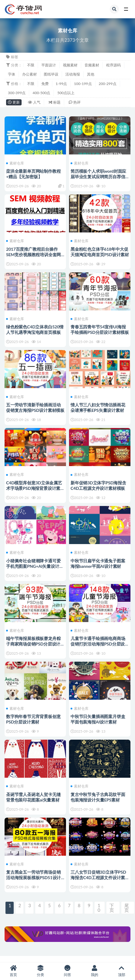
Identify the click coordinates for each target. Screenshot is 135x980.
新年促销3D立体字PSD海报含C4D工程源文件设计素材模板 (98, 485)
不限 (31, 65)
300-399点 (17, 93)
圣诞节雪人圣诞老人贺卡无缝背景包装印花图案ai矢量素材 (33, 797)
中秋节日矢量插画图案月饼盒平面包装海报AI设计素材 (98, 719)
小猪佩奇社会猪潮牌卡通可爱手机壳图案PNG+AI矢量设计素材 (35, 566)
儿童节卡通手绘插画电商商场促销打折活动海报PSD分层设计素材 (100, 644)
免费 (45, 84)
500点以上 (66, 93)
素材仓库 (15, 163)
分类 (41, 971)
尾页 (127, 908)
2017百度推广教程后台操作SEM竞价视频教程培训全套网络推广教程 (33, 255)
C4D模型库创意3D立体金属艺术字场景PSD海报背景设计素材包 (35, 488)
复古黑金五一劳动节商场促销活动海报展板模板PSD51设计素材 (33, 877)
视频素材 (70, 65)
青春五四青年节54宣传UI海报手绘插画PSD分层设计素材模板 (100, 329)
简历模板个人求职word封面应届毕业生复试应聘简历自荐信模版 (98, 177)
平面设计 (49, 65)
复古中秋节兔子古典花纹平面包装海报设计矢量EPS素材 (98, 797)
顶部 (121, 971)
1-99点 (61, 84)
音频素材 (92, 65)
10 (99, 908)
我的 (94, 971)
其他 (91, 74)
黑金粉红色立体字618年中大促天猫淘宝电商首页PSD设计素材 (100, 252)
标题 (55, 102)
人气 (34, 102)
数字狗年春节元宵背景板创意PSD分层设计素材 (33, 719)
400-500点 (41, 93)
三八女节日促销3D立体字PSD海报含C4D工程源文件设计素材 (98, 877)
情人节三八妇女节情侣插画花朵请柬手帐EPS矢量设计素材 (98, 407)
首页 (14, 971)
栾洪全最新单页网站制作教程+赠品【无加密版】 (33, 174)
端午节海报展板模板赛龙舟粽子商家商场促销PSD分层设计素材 (35, 644)
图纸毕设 (51, 74)
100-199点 (83, 84)
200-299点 (108, 84)
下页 (112, 908)
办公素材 (29, 74)
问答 (68, 971)
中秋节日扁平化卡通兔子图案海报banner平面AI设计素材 (98, 563)
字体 (12, 74)
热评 (75, 102)
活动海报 (73, 74)
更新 (14, 102)
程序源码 (113, 65)
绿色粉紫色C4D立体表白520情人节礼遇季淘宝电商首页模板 (35, 329)
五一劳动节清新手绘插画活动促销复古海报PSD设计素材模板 (35, 407)
